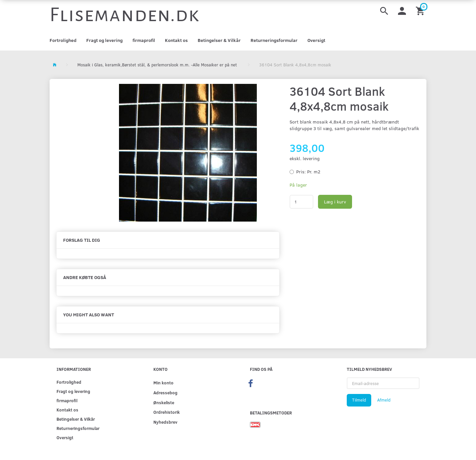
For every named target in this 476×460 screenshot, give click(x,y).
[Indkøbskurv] (421, 10)
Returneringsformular (274, 40)
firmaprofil (144, 40)
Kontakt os (176, 40)
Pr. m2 (308, 172)
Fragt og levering (104, 40)
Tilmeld (359, 400)
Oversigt (316, 40)
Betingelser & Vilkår (219, 40)
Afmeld (384, 400)
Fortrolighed (63, 40)
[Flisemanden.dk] (125, 15)
